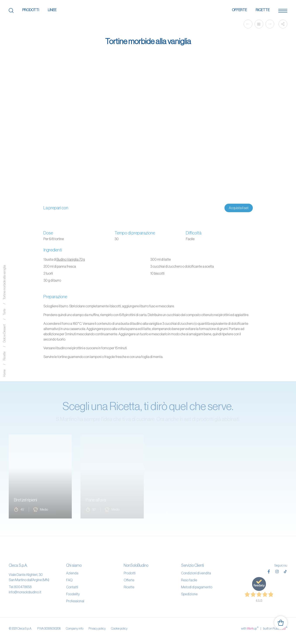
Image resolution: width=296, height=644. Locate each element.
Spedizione (189, 594)
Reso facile (189, 580)
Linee (52, 10)
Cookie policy (119, 629)
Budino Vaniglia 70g (71, 259)
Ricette (263, 10)
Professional (75, 601)
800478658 (23, 587)
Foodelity (73, 594)
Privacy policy (97, 629)
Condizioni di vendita (196, 573)
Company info (75, 629)
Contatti (72, 587)
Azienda (72, 573)
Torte (4, 312)
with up (250, 628)
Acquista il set (239, 208)
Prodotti (31, 10)
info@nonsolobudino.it (25, 592)
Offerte (239, 10)
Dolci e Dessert (4, 334)
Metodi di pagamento (197, 587)
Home (4, 373)
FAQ (69, 580)
